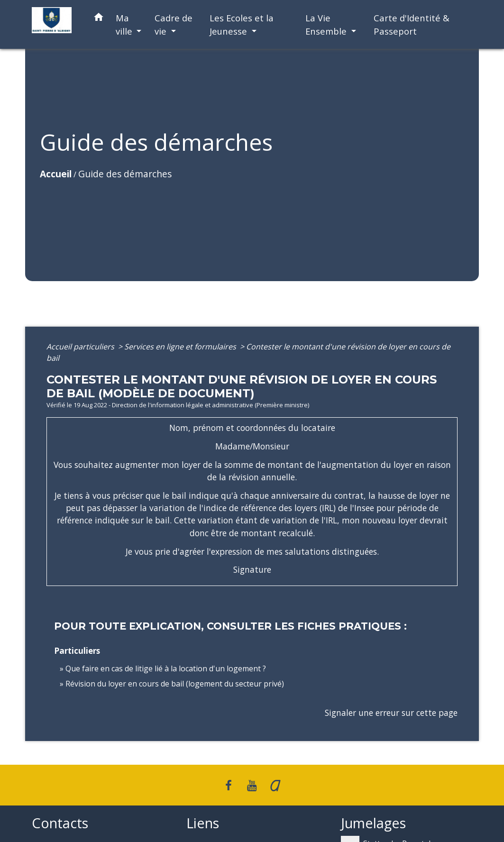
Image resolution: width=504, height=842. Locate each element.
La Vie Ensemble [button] (327, 24)
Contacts (60, 823)
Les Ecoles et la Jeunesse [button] (242, 24)
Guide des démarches (125, 174)
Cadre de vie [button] (174, 24)
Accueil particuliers (81, 347)
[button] (99, 19)
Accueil (56, 174)
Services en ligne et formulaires (181, 347)
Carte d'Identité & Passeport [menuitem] (412, 24)
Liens (203, 823)
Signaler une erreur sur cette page (391, 713)
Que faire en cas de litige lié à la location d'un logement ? (166, 668)
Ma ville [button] (125, 24)
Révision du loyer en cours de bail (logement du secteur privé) (175, 684)
